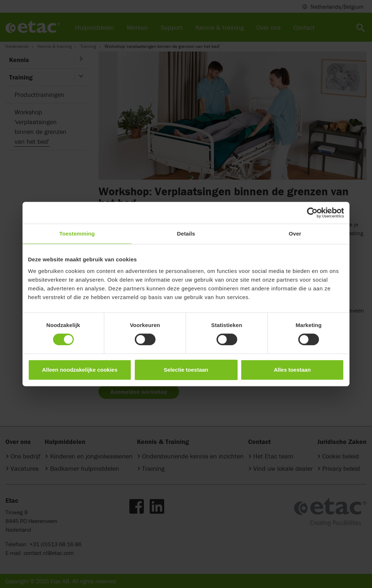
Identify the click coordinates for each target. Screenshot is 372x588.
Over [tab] (295, 234)
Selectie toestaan (186, 370)
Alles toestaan (292, 370)
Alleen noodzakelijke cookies (80, 370)
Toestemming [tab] (77, 234)
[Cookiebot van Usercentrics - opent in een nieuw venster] (312, 213)
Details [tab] (186, 234)
